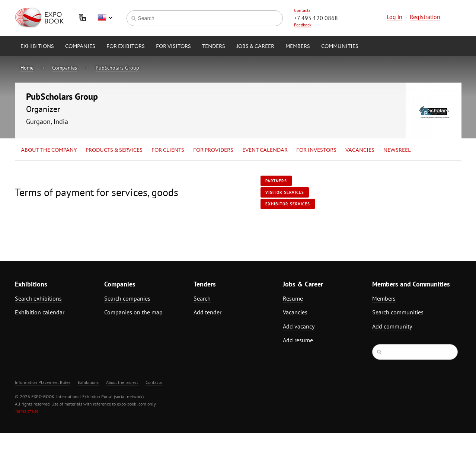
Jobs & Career (255, 47)
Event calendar (265, 150)
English (105, 18)
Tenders (214, 47)
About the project (122, 382)
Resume (293, 298)
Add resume (298, 340)
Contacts (302, 10)
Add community (392, 326)
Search (202, 298)
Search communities (398, 312)
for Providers (213, 150)
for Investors (316, 150)
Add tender (207, 312)
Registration (425, 17)
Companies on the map (133, 312)
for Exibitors (126, 47)
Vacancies (360, 150)
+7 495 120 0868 (316, 18)
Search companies (127, 298)
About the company (49, 150)
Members (298, 47)
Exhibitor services (288, 204)
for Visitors (173, 47)
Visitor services (285, 192)
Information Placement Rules (43, 382)
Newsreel (397, 150)
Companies (80, 47)
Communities (340, 47)
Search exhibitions (38, 298)
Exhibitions (37, 47)
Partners (276, 181)
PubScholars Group (117, 68)
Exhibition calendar (40, 312)
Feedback (303, 25)
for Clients (168, 150)
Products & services (114, 150)
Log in (394, 17)
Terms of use (27, 411)
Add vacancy (299, 326)
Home (27, 68)
